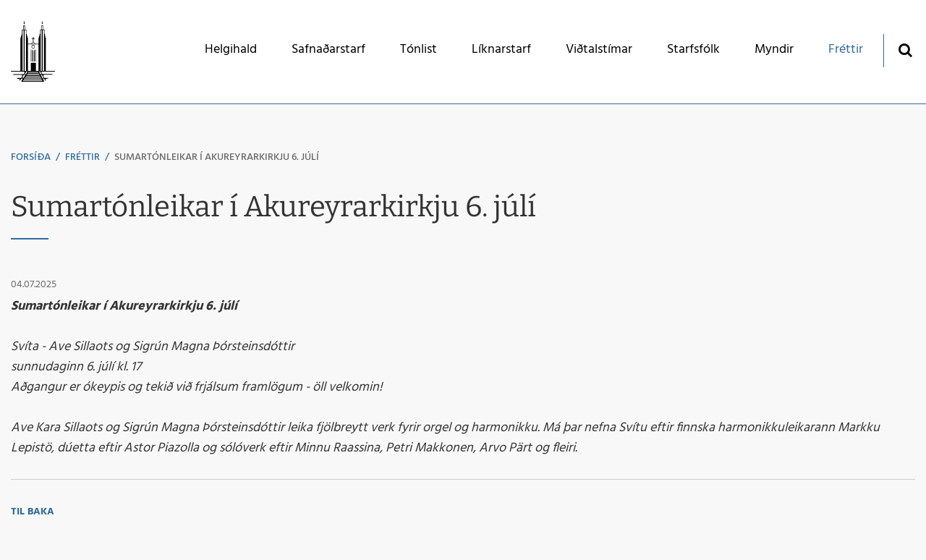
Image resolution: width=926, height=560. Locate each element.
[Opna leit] (905, 50)
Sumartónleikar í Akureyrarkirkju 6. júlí (217, 157)
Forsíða (31, 157)
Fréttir (82, 157)
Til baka (33, 512)
